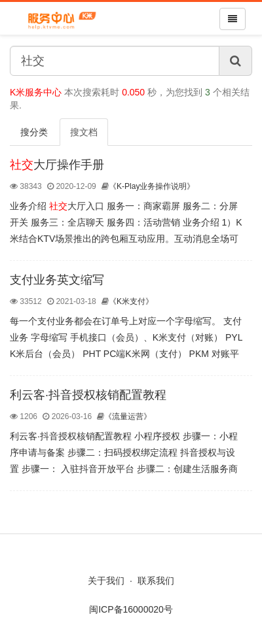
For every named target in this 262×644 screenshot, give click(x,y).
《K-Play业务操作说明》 (148, 186)
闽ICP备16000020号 (131, 609)
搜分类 (34, 132)
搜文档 (84, 132)
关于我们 (106, 581)
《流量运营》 (124, 416)
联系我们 (156, 581)
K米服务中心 (36, 92)
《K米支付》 (127, 301)
